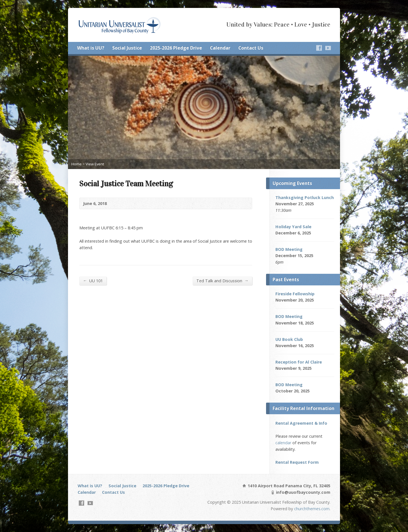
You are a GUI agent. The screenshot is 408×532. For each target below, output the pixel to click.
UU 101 (93, 281)
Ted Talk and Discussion (222, 281)
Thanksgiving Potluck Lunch (305, 197)
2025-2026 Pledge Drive (176, 48)
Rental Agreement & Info (301, 423)
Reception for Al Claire (299, 362)
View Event (95, 164)
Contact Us (251, 48)
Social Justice (127, 48)
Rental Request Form (297, 462)
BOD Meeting (289, 249)
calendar (283, 443)
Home (76, 164)
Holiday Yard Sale (293, 227)
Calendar (220, 48)
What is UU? (91, 48)
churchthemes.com (312, 509)
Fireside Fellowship (295, 294)
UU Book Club (289, 339)
